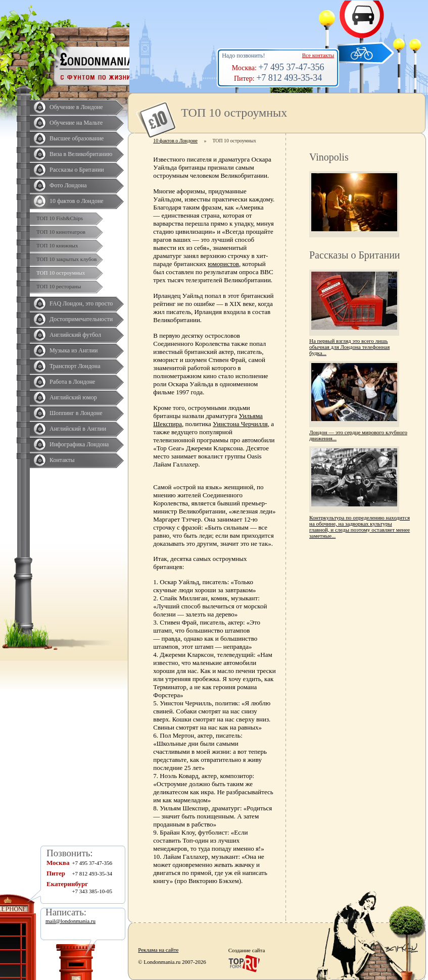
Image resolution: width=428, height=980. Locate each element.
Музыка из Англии (74, 350)
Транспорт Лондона (75, 366)
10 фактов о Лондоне (77, 201)
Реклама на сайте (158, 950)
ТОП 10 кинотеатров (61, 232)
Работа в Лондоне (72, 382)
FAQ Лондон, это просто (81, 303)
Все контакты (318, 55)
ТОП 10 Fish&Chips (60, 218)
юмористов (223, 264)
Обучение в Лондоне (76, 107)
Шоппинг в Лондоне (76, 413)
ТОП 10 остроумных (61, 273)
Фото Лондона (68, 185)
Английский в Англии (78, 429)
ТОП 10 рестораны (59, 286)
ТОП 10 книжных (57, 245)
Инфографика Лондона (79, 444)
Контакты (62, 460)
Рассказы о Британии (77, 170)
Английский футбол (75, 335)
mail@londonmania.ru (70, 921)
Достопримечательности (81, 319)
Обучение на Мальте (76, 123)
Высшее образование (77, 138)
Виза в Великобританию (81, 154)
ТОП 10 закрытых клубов (66, 259)
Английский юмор (73, 397)
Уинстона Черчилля (240, 424)
